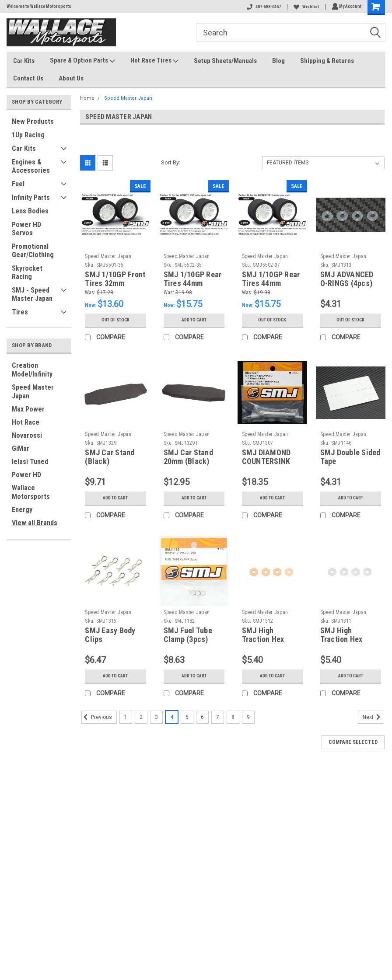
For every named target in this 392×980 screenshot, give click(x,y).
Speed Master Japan (33, 392)
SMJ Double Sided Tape (350, 457)
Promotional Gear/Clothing (33, 251)
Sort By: (171, 162)
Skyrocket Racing (27, 272)
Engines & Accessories (31, 166)
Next (373, 717)
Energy (22, 510)
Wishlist (305, 7)
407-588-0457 (262, 7)
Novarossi (27, 435)
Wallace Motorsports (31, 492)
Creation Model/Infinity (32, 370)
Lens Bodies (30, 211)
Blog (278, 61)
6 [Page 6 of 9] (202, 717)
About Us (71, 78)
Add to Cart (194, 320)
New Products (33, 121)
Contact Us (28, 78)
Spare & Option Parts (82, 61)
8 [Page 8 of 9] (233, 717)
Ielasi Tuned (30, 462)
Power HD (26, 475)
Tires (20, 312)
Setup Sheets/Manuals (225, 61)
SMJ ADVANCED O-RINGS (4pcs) (347, 279)
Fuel (18, 184)
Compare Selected (353, 742)
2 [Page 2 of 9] (141, 717)
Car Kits (24, 61)
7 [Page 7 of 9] (218, 717)
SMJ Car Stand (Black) (110, 457)
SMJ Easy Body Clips (110, 635)
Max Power (28, 409)
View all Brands (35, 523)
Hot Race (26, 422)
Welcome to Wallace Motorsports (39, 6)
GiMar (21, 448)
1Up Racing (28, 135)
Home (87, 98)
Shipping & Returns (327, 61)
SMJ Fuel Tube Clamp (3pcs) (188, 635)
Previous (97, 717)
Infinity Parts (31, 197)
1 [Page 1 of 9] (126, 717)
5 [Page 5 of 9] (187, 717)
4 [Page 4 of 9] (172, 717)
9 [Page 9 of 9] (248, 717)
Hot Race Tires (154, 61)
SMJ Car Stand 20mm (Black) (188, 457)
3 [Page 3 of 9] (156, 717)
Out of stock (115, 320)
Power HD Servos (26, 229)
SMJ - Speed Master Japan (32, 294)
